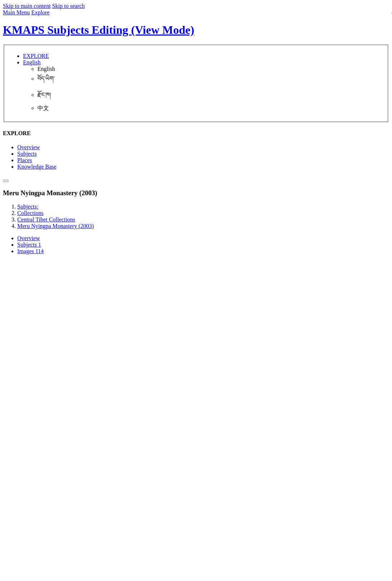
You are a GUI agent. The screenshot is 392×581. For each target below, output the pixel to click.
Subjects (27, 154)
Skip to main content (27, 6)
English (46, 69)
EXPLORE (36, 56)
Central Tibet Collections (46, 219)
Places (25, 160)
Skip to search (69, 6)
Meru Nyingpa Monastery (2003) (56, 226)
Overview (29, 147)
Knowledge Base (37, 167)
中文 (43, 108)
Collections (30, 213)
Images (31, 251)
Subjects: (28, 207)
